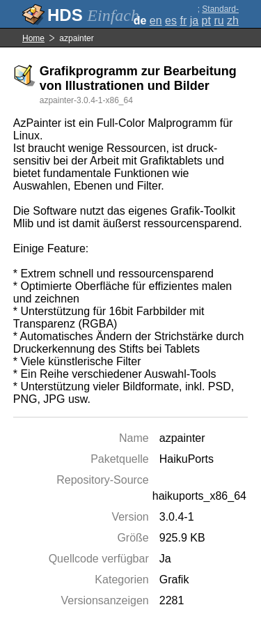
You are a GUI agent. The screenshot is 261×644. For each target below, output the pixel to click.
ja (194, 21)
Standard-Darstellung (217, 14)
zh (233, 21)
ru (219, 21)
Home (33, 38)
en (156, 21)
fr (183, 21)
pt (206, 21)
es (171, 21)
